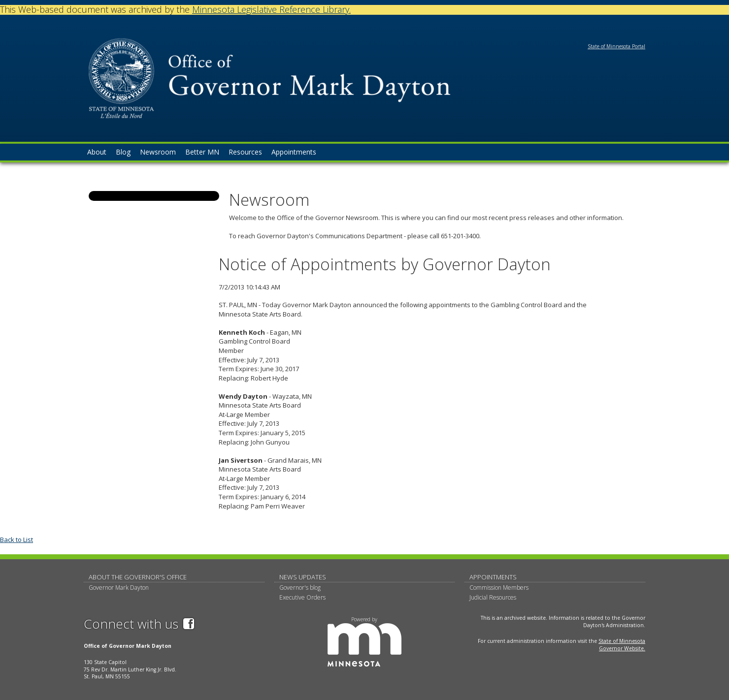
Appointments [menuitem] (294, 152)
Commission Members (499, 588)
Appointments (493, 577)
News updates (303, 577)
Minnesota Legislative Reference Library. (271, 9)
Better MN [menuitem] (202, 152)
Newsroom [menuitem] (158, 152)
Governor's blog (300, 588)
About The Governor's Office (138, 577)
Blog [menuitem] (123, 152)
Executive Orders (302, 597)
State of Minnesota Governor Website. (622, 645)
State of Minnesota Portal (616, 46)
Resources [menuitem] (245, 152)
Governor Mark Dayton (119, 588)
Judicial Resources (493, 597)
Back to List (17, 540)
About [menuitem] (97, 152)
